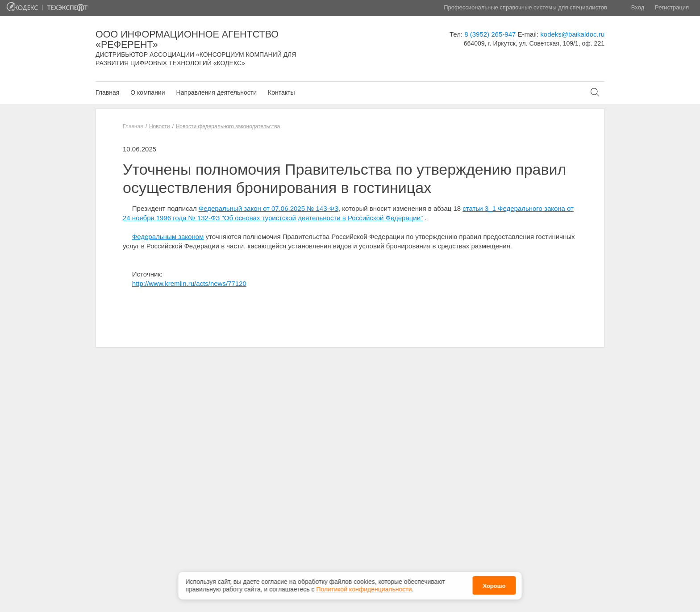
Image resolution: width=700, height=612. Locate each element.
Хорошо (494, 584)
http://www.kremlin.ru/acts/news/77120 (189, 283)
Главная (107, 92)
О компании (148, 92)
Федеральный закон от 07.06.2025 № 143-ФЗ (269, 208)
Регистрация (672, 7)
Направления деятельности (217, 92)
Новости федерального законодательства (228, 126)
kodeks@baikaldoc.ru (572, 34)
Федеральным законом (168, 237)
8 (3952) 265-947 (490, 34)
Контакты (281, 92)
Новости (159, 126)
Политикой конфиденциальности (364, 587)
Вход (638, 7)
